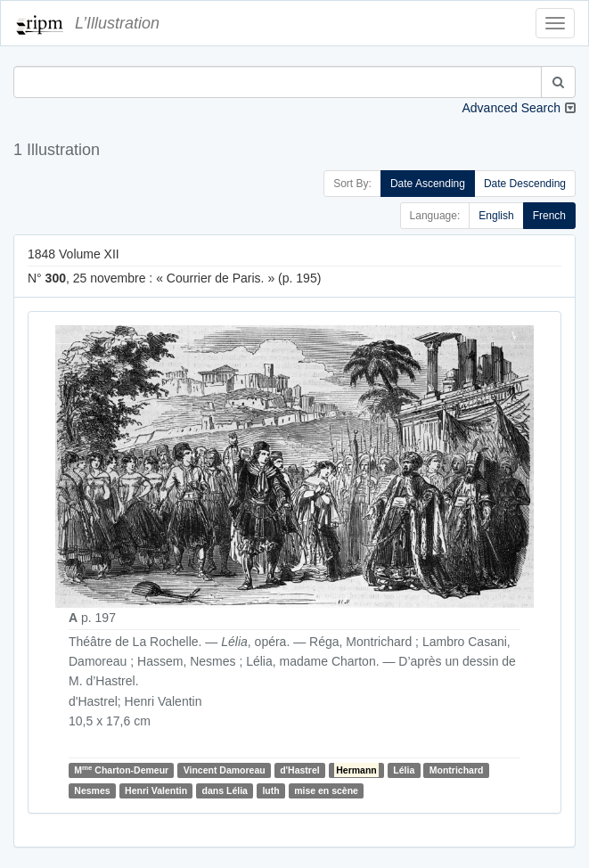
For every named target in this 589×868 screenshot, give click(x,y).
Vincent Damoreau (225, 770)
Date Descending (525, 184)
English (496, 216)
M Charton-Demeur (121, 770)
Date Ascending (428, 184)
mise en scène (326, 790)
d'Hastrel (300, 770)
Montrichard (457, 770)
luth (270, 790)
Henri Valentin (156, 790)
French (549, 216)
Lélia (404, 770)
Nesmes (92, 790)
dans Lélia (225, 790)
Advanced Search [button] (511, 108)
